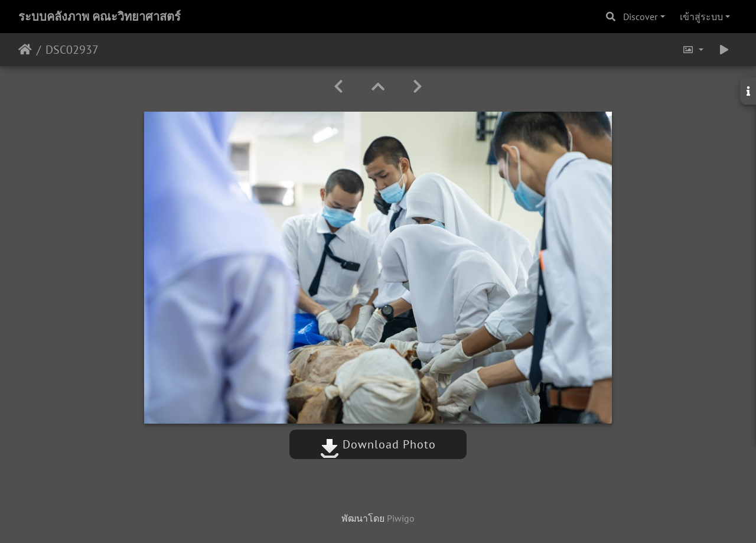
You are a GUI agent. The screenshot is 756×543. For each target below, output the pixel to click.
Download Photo (378, 444)
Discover (640, 17)
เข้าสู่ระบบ (701, 17)
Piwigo (401, 518)
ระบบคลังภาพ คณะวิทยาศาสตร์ (100, 17)
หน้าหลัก (25, 50)
